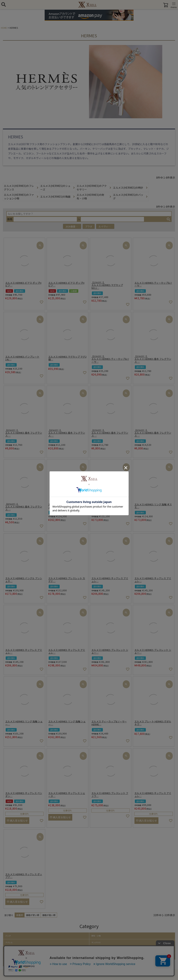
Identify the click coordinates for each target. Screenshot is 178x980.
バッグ (8, 936)
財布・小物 (96, 936)
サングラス (96, 943)
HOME (4, 28)
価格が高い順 (49, 915)
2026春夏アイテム (73, 226)
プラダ (89, 226)
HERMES (16, 137)
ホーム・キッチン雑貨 (101, 956)
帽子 (7, 949)
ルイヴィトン (106, 226)
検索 (168, 219)
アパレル (9, 943)
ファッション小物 (13, 956)
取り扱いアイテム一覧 (14, 963)
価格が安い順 (33, 915)
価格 (10, 219)
